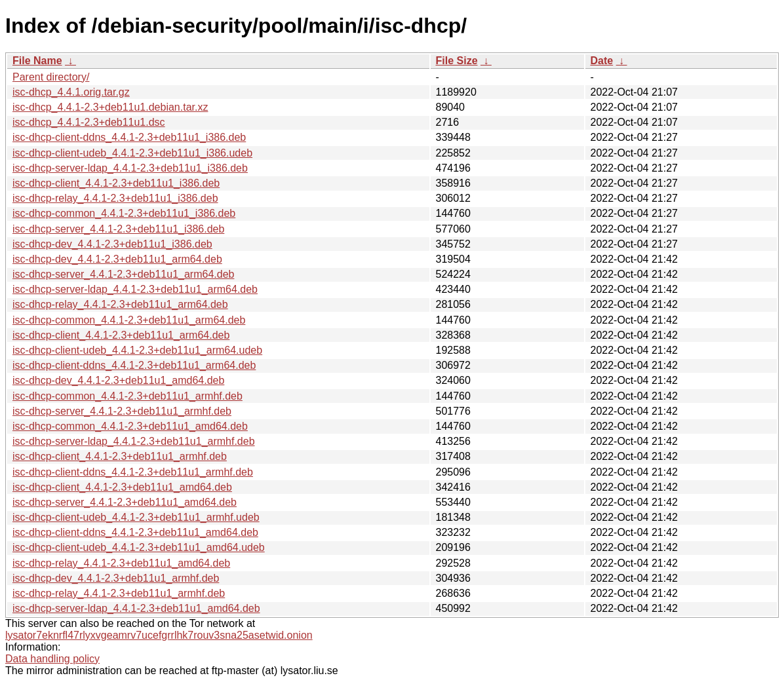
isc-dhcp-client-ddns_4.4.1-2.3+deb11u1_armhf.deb (133, 472)
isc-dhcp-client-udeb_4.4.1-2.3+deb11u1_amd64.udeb (139, 547)
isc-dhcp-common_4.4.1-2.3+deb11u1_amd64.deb (130, 426)
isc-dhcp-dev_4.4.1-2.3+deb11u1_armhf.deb (116, 578)
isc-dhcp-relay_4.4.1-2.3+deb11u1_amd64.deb (121, 563)
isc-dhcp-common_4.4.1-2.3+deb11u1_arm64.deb (129, 320)
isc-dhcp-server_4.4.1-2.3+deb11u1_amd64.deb (125, 502)
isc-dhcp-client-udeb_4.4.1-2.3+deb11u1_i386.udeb (132, 153)
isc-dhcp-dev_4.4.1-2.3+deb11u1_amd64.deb (118, 380)
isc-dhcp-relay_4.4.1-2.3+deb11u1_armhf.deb (119, 593)
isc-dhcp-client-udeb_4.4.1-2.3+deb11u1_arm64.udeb (137, 350)
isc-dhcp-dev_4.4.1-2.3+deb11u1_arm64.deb (117, 259)
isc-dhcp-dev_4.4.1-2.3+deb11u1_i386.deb (112, 244)
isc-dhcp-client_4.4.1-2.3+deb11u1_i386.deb (116, 183)
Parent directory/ (51, 77)
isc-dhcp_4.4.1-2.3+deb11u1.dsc (89, 122)
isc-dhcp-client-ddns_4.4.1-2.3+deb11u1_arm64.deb (134, 365)
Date (602, 61)
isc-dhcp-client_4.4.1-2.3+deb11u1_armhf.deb (120, 456)
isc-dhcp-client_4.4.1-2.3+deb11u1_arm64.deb (121, 335)
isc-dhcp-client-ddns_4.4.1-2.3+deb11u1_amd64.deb (135, 532)
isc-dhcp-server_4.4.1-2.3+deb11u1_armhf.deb (122, 411)
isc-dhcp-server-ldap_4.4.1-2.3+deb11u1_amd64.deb (136, 608)
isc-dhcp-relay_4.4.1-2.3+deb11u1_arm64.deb (120, 304)
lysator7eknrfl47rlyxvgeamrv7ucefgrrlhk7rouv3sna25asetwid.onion (159, 635)
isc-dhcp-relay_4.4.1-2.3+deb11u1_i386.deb (115, 198)
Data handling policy (52, 659)
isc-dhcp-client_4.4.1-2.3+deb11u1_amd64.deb (122, 487)
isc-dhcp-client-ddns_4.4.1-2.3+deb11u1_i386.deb (129, 137)
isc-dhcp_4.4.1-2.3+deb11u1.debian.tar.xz (110, 107)
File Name (37, 61)
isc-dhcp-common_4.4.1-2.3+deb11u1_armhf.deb (127, 396)
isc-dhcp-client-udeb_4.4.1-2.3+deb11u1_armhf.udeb (136, 517)
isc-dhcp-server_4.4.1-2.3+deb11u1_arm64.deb (123, 274)
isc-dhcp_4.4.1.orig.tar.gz (71, 92)
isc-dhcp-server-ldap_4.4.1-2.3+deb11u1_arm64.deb (135, 289)
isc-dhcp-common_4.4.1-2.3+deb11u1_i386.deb (124, 213)
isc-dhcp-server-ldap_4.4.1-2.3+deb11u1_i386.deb (130, 168)
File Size (457, 61)
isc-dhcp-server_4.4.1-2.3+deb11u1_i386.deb (118, 229)
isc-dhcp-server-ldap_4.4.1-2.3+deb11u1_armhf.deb (134, 441)
